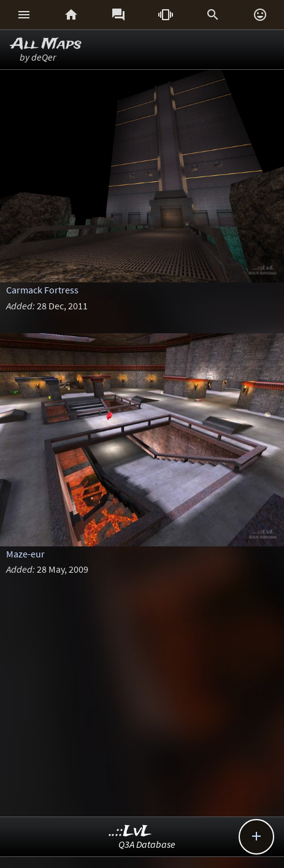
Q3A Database (147, 844)
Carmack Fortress (42, 290)
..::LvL (130, 832)
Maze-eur (25, 554)
